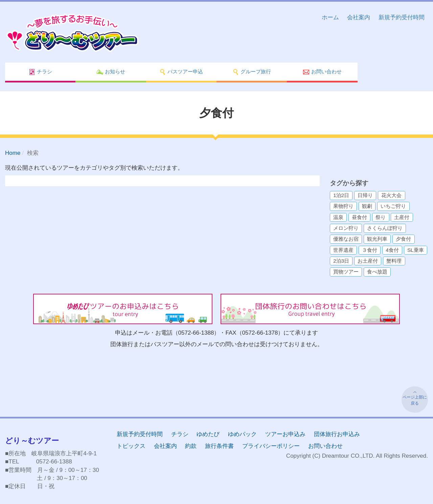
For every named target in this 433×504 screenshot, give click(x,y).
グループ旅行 (252, 72)
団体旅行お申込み (337, 434)
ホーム (330, 17)
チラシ (40, 72)
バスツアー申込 (181, 72)
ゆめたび (208, 434)
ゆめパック (242, 434)
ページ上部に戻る (415, 400)
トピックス (131, 446)
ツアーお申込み (285, 434)
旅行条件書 (219, 446)
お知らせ (111, 72)
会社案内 (359, 17)
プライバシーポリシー (271, 446)
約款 (191, 446)
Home (13, 153)
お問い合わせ (322, 72)
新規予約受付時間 (402, 17)
